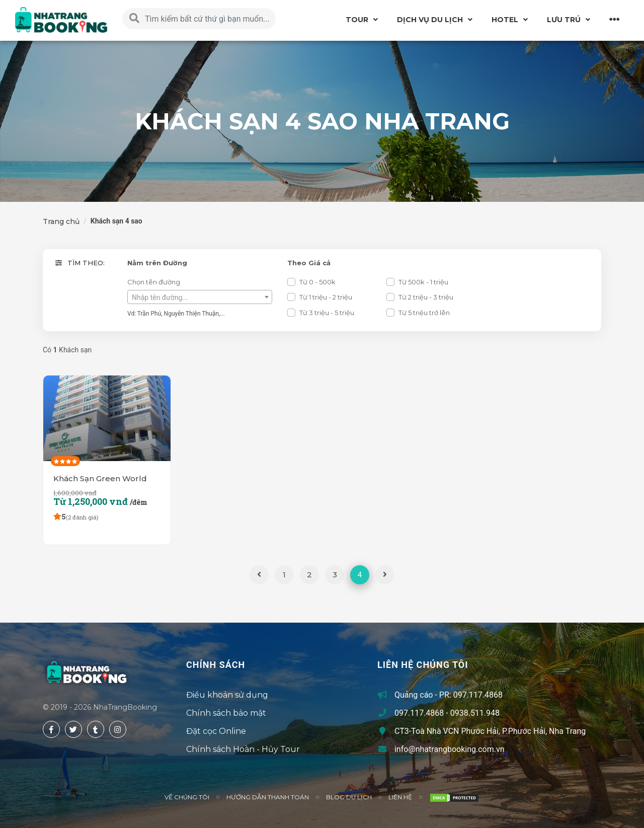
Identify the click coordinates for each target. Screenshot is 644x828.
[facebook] (51, 729)
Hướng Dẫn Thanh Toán (268, 797)
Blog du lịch (349, 797)
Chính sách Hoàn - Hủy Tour (243, 749)
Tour (357, 20)
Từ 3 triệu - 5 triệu (327, 313)
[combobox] (200, 297)
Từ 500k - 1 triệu (423, 282)
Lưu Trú (564, 20)
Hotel (505, 20)
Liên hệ (400, 797)
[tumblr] (96, 729)
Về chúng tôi (187, 797)
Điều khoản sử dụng (227, 695)
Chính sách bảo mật (226, 713)
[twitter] (73, 729)
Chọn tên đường (154, 282)
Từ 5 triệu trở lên (424, 313)
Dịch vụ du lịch (430, 20)
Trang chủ (61, 221)
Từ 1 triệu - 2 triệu (326, 297)
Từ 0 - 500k (317, 282)
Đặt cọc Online (216, 731)
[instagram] (118, 729)
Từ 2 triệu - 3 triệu (426, 297)
